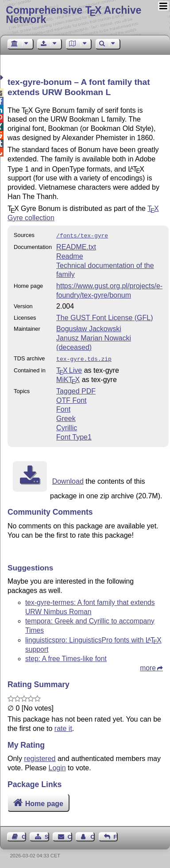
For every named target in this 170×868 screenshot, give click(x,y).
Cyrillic (67, 426)
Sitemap (47, 835)
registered (40, 757)
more (148, 666)
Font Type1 (74, 435)
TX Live (69, 369)
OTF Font (71, 399)
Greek (66, 417)
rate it (63, 727)
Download (68, 480)
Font (63, 407)
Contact (70, 835)
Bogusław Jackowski (89, 328)
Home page (44, 802)
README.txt (76, 246)
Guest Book (24, 835)
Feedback (116, 835)
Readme (70, 255)
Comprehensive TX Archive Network (73, 15)
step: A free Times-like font (66, 657)
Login (57, 766)
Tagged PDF (76, 389)
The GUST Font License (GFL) (104, 317)
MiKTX (68, 378)
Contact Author (93, 835)
